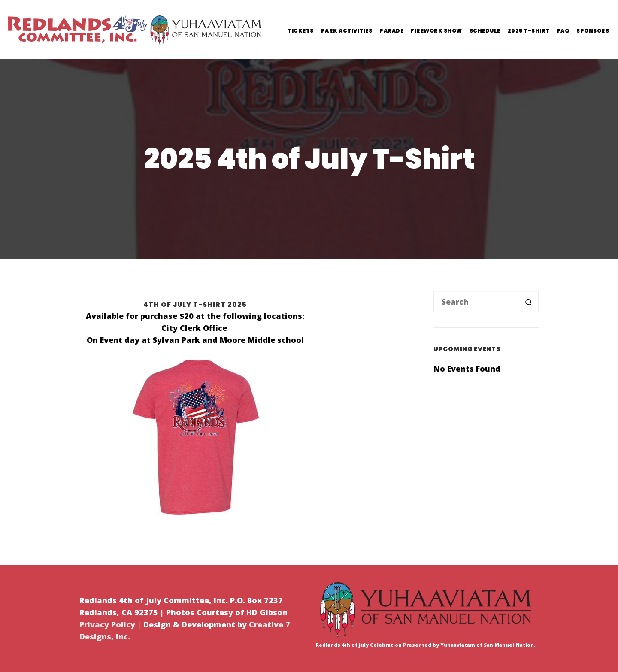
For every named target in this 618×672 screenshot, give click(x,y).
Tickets (301, 31)
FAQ (563, 31)
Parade (391, 31)
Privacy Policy (107, 624)
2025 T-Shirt (529, 31)
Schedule (485, 31)
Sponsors (593, 31)
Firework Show (436, 31)
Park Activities (347, 31)
